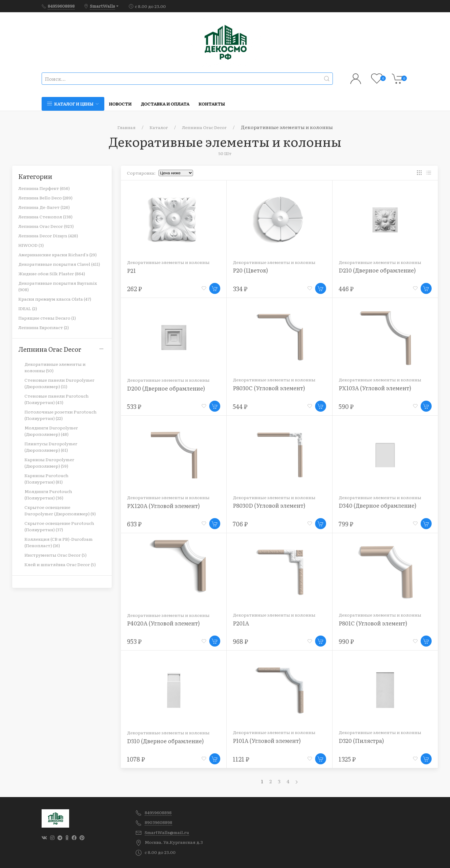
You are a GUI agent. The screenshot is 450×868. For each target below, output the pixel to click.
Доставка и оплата (165, 104)
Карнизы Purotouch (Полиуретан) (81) (46, 479)
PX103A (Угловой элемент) (375, 388)
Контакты (212, 104)
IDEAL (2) (28, 308)
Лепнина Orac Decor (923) (46, 226)
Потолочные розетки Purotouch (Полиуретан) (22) (61, 415)
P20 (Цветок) (250, 270)
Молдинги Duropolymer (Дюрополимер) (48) (51, 431)
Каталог (159, 127)
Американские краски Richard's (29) (58, 254)
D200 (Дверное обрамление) (166, 388)
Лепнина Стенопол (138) (45, 217)
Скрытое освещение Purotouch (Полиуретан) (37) (59, 526)
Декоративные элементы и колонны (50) (55, 367)
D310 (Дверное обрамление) (165, 741)
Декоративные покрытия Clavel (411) (59, 264)
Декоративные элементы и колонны (168, 262)
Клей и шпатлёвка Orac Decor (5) (60, 564)
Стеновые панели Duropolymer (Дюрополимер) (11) (60, 383)
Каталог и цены (73, 104)
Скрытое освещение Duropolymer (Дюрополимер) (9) (60, 510)
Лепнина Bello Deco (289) (45, 198)
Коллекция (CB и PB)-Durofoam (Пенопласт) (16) (59, 542)
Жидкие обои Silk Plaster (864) (52, 273)
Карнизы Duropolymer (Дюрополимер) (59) (49, 463)
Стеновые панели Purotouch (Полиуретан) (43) (57, 399)
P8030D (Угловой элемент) (269, 505)
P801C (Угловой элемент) (373, 623)
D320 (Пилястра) (361, 741)
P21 (131, 271)
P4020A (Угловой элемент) (163, 623)
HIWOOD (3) (31, 245)
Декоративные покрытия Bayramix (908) (58, 286)
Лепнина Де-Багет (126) (44, 207)
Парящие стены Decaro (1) (47, 318)
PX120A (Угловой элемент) (163, 506)
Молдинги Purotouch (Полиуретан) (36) (48, 494)
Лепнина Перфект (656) (44, 188)
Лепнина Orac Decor (204, 127)
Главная (126, 127)
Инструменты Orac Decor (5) (56, 555)
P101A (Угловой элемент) (267, 741)
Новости (120, 104)
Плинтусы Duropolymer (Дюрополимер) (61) (51, 447)
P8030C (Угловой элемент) (269, 388)
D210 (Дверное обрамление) (377, 270)
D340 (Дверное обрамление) (377, 505)
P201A (241, 623)
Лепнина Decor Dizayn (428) (48, 236)
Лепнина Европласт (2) (44, 327)
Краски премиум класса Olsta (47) (55, 299)
